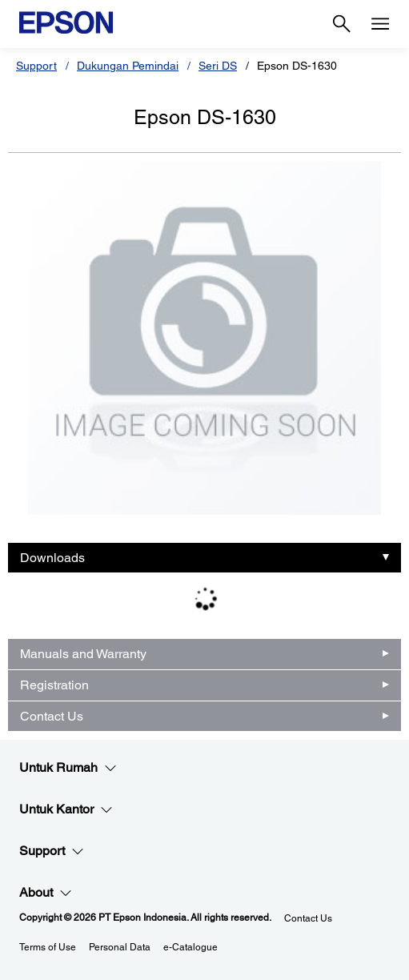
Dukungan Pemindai (128, 66)
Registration (54, 685)
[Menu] (380, 24)
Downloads (52, 558)
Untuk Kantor (66, 809)
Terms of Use (48, 947)
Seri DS (218, 66)
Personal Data (120, 947)
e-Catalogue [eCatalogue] (190, 947)
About (46, 893)
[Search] (342, 24)
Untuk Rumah (68, 768)
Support (36, 66)
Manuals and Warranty (83, 654)
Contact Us (52, 716)
